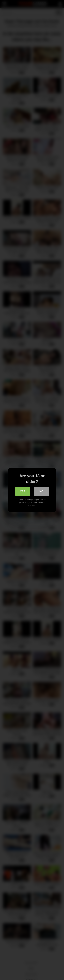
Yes (22, 491)
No (42, 491)
